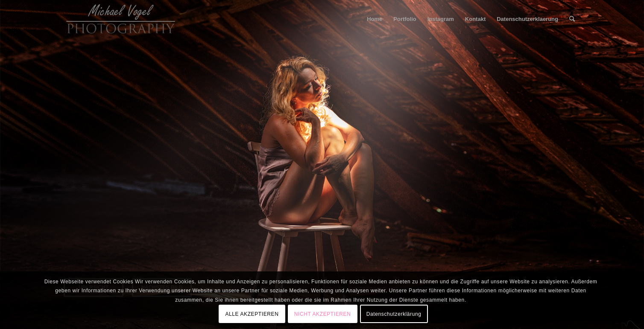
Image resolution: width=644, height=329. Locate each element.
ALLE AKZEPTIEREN (252, 314)
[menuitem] (375, 19)
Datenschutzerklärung (394, 314)
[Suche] (572, 19)
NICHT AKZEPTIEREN (323, 314)
